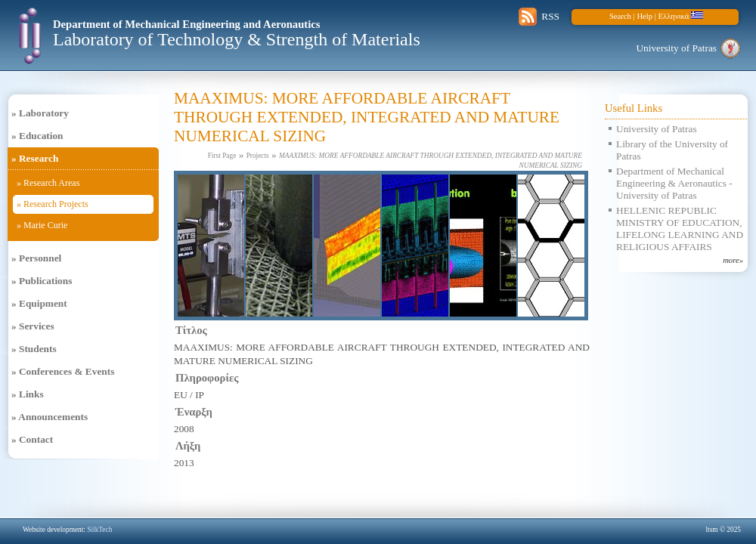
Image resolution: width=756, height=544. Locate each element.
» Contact (32, 439)
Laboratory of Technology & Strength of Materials (237, 39)
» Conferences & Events (63, 371)
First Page (222, 156)
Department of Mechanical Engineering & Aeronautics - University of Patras (674, 183)
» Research (35, 158)
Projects (258, 156)
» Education (37, 136)
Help (644, 16)
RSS (550, 16)
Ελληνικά (681, 16)
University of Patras (676, 48)
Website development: (67, 530)
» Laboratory (40, 113)
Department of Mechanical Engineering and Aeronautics (187, 24)
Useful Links (634, 108)
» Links (28, 394)
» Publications (42, 281)
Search (620, 16)
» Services (33, 326)
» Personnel (36, 258)
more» (733, 260)
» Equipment (39, 303)
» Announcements (50, 417)
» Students (34, 349)
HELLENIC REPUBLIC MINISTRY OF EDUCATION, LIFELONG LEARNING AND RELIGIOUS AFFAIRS (680, 229)
